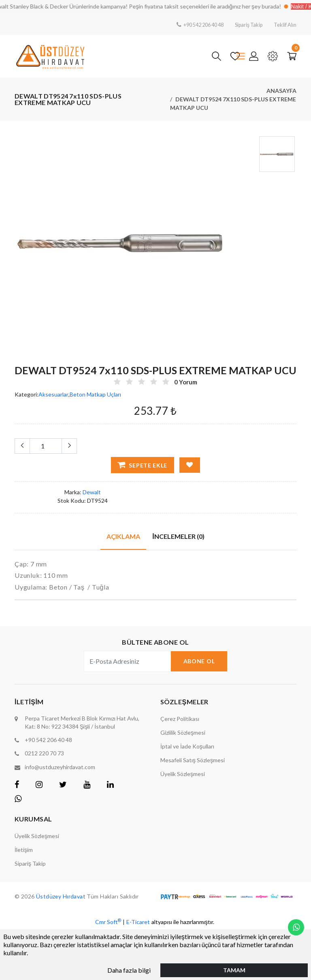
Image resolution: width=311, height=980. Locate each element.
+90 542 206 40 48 (194, 25)
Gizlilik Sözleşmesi (183, 732)
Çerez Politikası (180, 719)
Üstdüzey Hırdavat (62, 896)
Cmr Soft (108, 921)
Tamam (234, 970)
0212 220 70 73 (44, 753)
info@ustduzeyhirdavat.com (60, 767)
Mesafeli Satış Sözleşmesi (193, 760)
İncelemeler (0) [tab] (178, 536)
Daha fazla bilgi (129, 970)
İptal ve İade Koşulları (187, 746)
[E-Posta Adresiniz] (127, 661)
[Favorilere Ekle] (190, 465)
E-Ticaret (138, 921)
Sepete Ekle (143, 464)
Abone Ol (199, 661)
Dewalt (92, 492)
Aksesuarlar (53, 394)
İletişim (24, 849)
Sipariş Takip (244, 25)
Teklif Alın (284, 25)
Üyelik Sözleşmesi (183, 774)
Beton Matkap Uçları (95, 394)
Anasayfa (281, 91)
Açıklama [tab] (123, 536)
